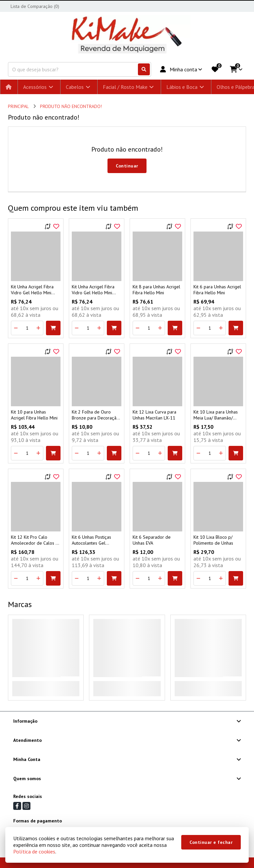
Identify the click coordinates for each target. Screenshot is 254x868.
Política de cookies (34, 851)
